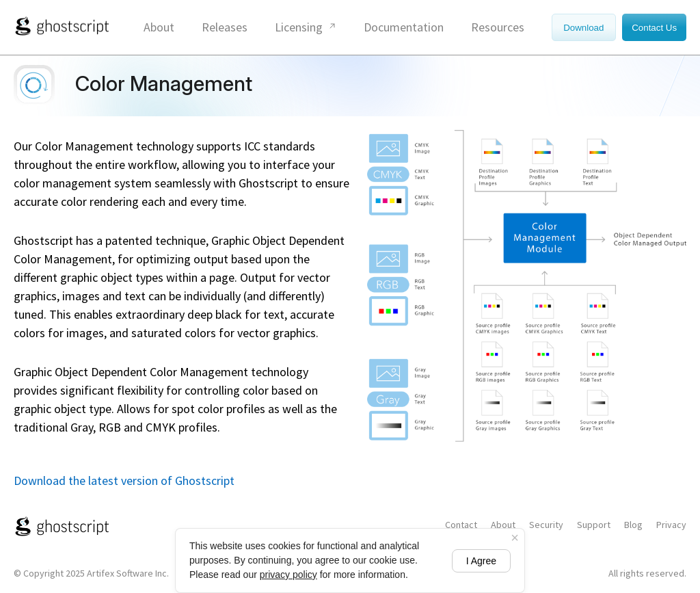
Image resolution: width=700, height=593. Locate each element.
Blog (633, 525)
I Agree (481, 561)
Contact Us (654, 28)
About (159, 27)
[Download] (585, 26)
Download (583, 28)
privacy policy (288, 575)
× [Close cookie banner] (515, 538)
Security (546, 525)
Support (594, 525)
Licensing (299, 27)
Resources (498, 27)
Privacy (671, 525)
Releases (225, 27)
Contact (461, 525)
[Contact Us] (652, 26)
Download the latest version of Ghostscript (124, 480)
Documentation (404, 27)
